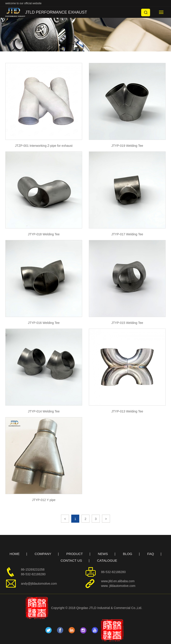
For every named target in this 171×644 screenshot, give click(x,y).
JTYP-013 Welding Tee (127, 411)
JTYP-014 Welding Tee (44, 411)
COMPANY (43, 554)
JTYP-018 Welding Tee (44, 234)
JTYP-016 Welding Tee (44, 323)
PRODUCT (75, 554)
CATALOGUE (107, 560)
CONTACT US (71, 560)
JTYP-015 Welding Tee (127, 323)
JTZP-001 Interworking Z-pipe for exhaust (44, 146)
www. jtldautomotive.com (118, 586)
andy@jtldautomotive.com (39, 584)
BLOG (128, 554)
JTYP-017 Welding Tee (127, 234)
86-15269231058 (33, 569)
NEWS (103, 554)
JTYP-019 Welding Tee (127, 146)
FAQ (151, 554)
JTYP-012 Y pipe (44, 500)
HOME (15, 554)
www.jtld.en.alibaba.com (118, 581)
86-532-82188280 (33, 574)
